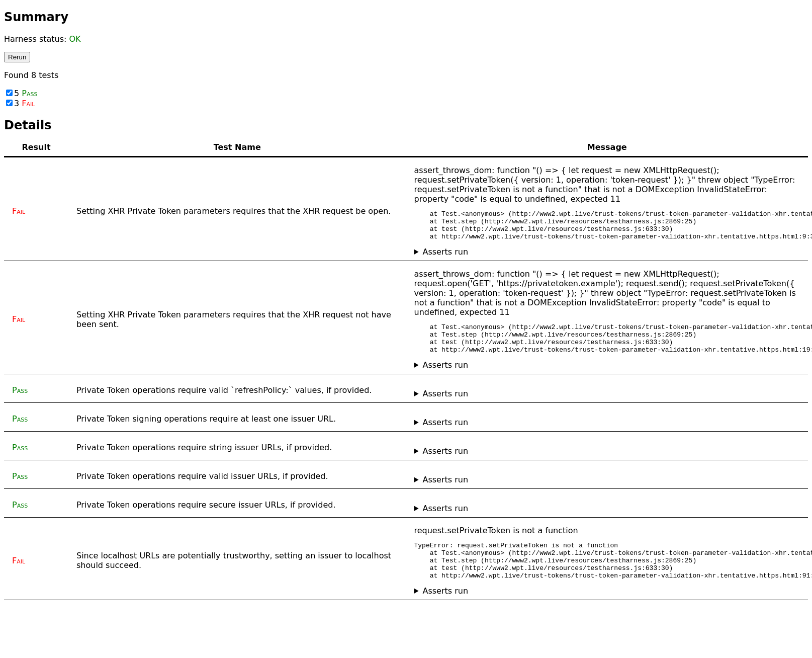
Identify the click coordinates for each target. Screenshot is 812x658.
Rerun (17, 57)
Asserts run (445, 258)
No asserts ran (607, 610)
